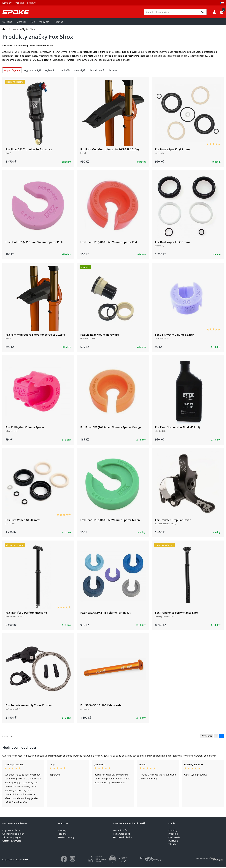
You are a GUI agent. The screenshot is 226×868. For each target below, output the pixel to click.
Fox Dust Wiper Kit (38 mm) (172, 243)
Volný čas (44, 23)
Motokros (22, 23)
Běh (33, 23)
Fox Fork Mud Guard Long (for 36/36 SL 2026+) (110, 150)
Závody (172, 846)
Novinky (62, 832)
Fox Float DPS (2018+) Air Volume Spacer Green (110, 521)
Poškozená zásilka (122, 838)
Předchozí (207, 737)
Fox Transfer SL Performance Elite (176, 614)
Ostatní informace (12, 842)
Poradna (62, 835)
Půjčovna (58, 23)
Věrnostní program (12, 838)
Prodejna (19, 3)
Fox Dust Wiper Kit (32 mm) (172, 150)
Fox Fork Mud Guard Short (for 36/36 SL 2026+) (35, 336)
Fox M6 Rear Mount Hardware (100, 336)
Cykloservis (174, 838)
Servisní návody (66, 838)
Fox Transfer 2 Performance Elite (26, 614)
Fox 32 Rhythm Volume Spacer (25, 429)
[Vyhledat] (203, 13)
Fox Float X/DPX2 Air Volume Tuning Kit (105, 614)
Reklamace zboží (122, 835)
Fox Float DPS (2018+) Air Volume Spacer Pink (34, 243)
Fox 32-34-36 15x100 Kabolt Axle (101, 706)
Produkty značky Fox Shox (22, 30)
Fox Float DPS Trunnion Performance (29, 150)
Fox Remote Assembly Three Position (29, 706)
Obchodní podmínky (13, 835)
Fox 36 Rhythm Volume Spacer (174, 336)
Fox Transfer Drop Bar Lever (173, 521)
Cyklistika (7, 23)
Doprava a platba (11, 832)
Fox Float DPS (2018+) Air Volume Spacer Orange (111, 429)
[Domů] (4, 30)
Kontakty (7, 3)
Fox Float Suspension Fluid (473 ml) (177, 429)
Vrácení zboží (120, 832)
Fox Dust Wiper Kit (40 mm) (23, 521)
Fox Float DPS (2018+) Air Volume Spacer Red (109, 243)
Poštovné (32, 3)
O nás (172, 825)
